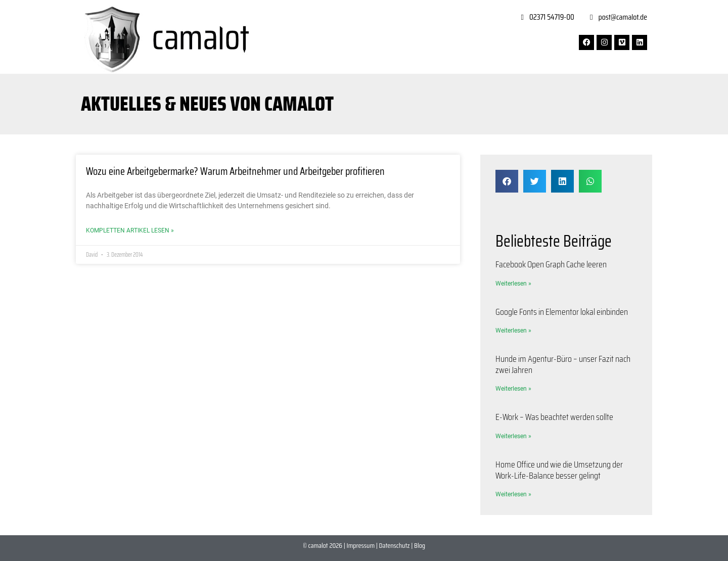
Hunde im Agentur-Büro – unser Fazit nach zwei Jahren (563, 364)
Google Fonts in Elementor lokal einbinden (562, 312)
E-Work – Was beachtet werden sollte (554, 417)
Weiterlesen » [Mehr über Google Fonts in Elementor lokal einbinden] (513, 331)
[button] (507, 181)
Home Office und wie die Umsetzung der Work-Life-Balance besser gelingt (559, 470)
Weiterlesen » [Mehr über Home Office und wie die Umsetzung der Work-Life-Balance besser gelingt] (513, 494)
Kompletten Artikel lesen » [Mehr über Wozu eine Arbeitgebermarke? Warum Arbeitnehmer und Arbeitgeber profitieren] (130, 230)
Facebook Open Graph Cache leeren (551, 264)
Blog (420, 545)
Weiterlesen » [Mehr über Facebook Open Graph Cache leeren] (513, 284)
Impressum (361, 545)
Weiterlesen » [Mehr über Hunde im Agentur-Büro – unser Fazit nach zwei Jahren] (513, 389)
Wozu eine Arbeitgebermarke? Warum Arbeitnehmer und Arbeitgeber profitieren (235, 171)
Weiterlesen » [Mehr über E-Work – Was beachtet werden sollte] (513, 436)
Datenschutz (395, 545)
